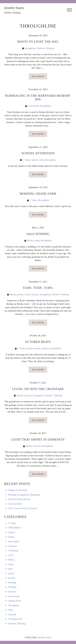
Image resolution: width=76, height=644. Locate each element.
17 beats (26, 160)
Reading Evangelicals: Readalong (24, 496)
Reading (12, 584)
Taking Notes (15, 602)
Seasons (35, 295)
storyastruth (33, 106)
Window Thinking (45, 48)
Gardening (13, 552)
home (37, 241)
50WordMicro (15, 529)
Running (12, 588)
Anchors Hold (15, 505)
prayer (11, 574)
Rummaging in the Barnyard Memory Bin (38, 98)
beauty (35, 160)
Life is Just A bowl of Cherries (23, 509)
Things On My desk (18, 491)
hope (11, 570)
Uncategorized (15, 620)
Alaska (30, 241)
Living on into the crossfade (38, 390)
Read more (40, 77)
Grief (41, 160)
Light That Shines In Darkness (38, 441)
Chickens (13, 547)
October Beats (38, 343)
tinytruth (12, 616)
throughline (30, 48)
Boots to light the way (38, 42)
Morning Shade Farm (38, 194)
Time (11, 611)
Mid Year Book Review (19, 500)
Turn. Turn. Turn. (38, 289)
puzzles (12, 579)
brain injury (14, 543)
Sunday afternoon (38, 154)
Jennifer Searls (14, 8)
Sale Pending (38, 235)
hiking (11, 561)
